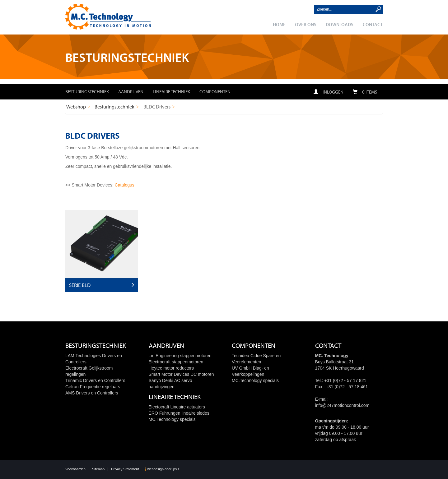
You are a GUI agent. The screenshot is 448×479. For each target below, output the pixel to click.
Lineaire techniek (171, 92)
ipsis (176, 469)
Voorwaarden (75, 469)
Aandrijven (131, 92)
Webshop (76, 107)
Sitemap (98, 469)
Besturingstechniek (87, 92)
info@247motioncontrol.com (342, 405)
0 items (365, 92)
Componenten (215, 92)
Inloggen (329, 92)
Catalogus (125, 185)
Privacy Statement (125, 469)
